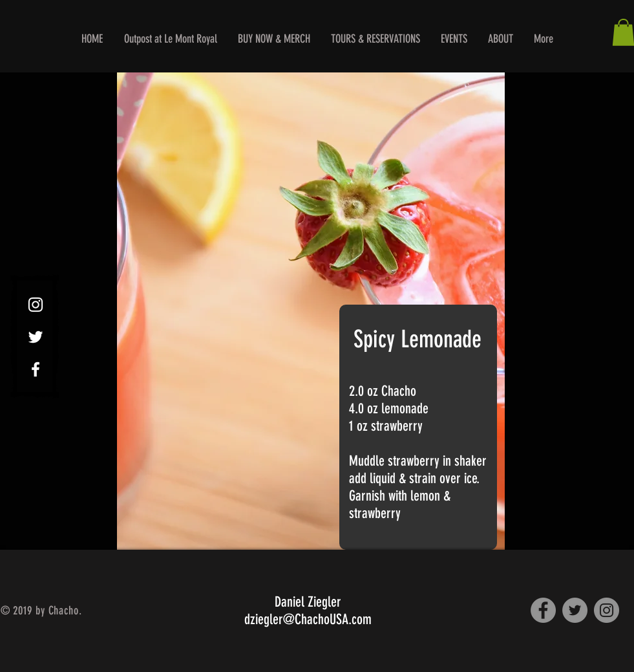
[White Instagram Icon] (36, 305)
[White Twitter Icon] (36, 337)
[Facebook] (543, 610)
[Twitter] (575, 610)
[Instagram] (607, 610)
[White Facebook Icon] (36, 369)
